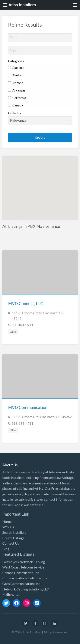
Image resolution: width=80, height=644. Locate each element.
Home (7, 521)
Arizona (16, 83)
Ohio (13, 332)
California (17, 98)
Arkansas (17, 90)
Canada (16, 105)
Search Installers (14, 532)
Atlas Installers (22, 5)
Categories (16, 61)
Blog (6, 549)
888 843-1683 (22, 325)
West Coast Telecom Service (23, 567)
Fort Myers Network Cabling (24, 562)
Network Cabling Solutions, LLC (26, 589)
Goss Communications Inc (21, 584)
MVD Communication (28, 407)
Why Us (8, 527)
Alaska (15, 75)
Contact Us (11, 543)
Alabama (16, 68)
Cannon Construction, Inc (21, 573)
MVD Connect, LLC (26, 303)
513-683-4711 (22, 423)
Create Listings (13, 538)
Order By (40, 118)
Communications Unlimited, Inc (25, 578)
